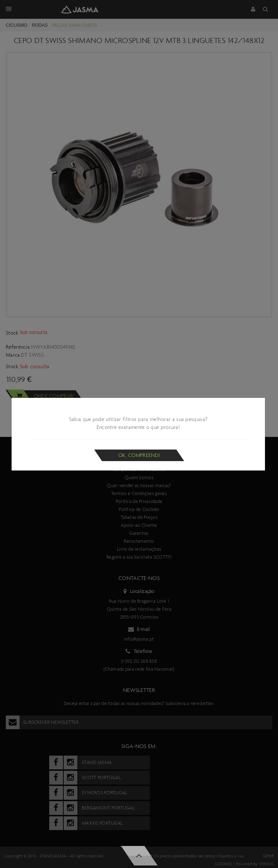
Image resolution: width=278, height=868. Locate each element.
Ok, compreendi (139, 455)
